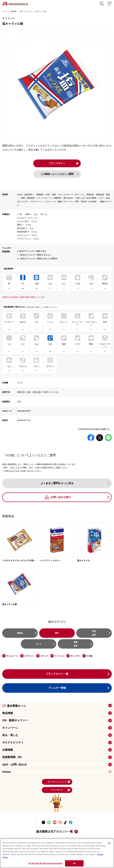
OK (74, 863)
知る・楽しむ (10, 735)
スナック (44, 656)
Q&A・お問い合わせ (15, 765)
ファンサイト (60, 790)
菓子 (57, 633)
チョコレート (12, 656)
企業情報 (8, 750)
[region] (57, 853)
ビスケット (29, 656)
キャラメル (59, 656)
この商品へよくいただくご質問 (57, 174)
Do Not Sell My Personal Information (45, 863)
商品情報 (8, 713)
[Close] (109, 843)
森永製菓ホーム (16, 706)
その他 (89, 656)
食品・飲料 (94, 633)
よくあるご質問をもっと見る (75, 483)
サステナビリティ (13, 743)
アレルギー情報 (57, 688)
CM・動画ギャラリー (15, 721)
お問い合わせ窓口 (80, 497)
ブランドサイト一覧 (57, 674)
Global (57, 772)
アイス (39, 644)
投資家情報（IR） (13, 757)
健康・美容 (76, 644)
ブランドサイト (64, 163)
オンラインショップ (59, 782)
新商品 (20, 633)
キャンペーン (10, 728)
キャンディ (75, 656)
